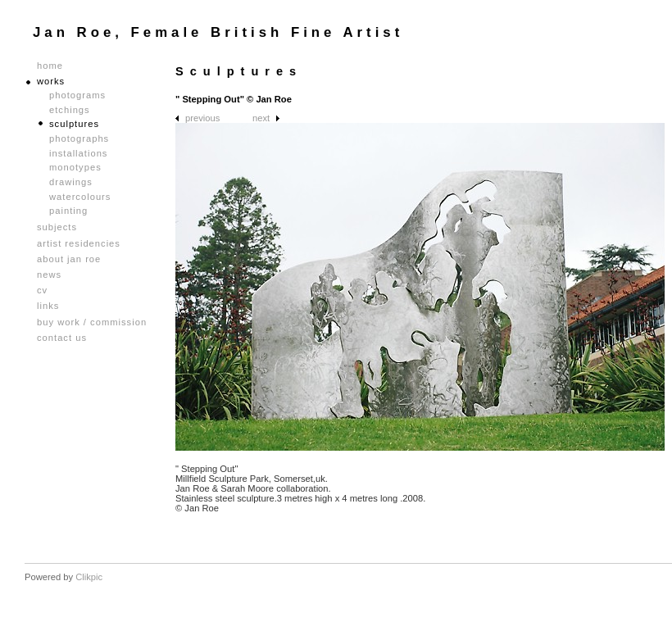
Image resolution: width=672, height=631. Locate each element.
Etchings (70, 110)
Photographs (79, 138)
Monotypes (75, 167)
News (49, 275)
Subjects (57, 227)
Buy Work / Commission (92, 322)
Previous (202, 118)
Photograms (77, 95)
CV (42, 291)
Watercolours (80, 197)
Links (48, 306)
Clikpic (89, 577)
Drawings (71, 182)
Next (261, 118)
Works (51, 82)
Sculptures (74, 124)
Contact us (62, 338)
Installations (78, 153)
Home (50, 66)
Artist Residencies (79, 244)
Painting (68, 211)
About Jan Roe (69, 259)
